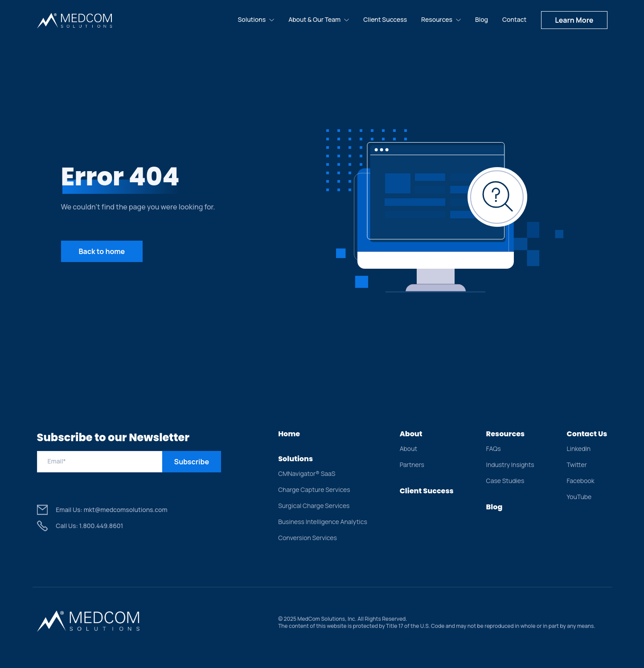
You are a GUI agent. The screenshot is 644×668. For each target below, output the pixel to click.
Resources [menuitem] (437, 19)
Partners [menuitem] (412, 465)
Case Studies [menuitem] (505, 481)
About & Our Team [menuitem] (314, 19)
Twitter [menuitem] (577, 465)
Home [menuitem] (289, 434)
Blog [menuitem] (482, 19)
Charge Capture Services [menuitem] (314, 490)
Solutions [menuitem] (295, 459)
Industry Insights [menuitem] (510, 465)
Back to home (102, 251)
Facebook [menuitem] (581, 481)
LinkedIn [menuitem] (579, 449)
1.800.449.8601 (101, 526)
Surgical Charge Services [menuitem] (314, 506)
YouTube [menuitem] (579, 497)
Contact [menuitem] (514, 19)
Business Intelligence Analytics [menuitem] (323, 522)
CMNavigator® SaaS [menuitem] (307, 473)
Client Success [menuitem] (385, 19)
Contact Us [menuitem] (587, 434)
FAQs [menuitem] (494, 449)
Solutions (252, 19)
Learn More (574, 20)
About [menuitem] (411, 434)
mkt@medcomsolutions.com (126, 510)
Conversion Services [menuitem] (308, 538)
